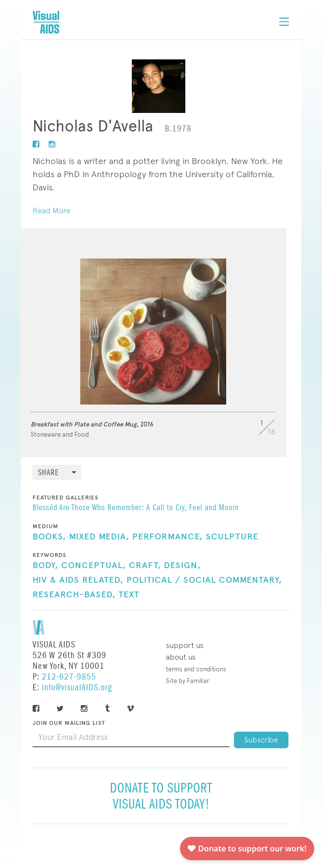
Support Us (185, 645)
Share (48, 473)
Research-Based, (74, 595)
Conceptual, (94, 566)
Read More (52, 211)
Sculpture (232, 537)
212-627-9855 (69, 677)
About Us (181, 657)
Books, (49, 537)
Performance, (168, 537)
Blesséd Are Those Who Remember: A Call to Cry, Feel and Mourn (136, 508)
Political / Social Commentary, (204, 580)
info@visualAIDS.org (77, 688)
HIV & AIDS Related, (78, 580)
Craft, (145, 566)
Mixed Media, (99, 537)
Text (129, 595)
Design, (182, 566)
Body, (45, 566)
